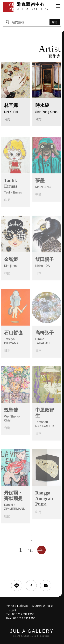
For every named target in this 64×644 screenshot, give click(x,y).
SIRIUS (38, 636)
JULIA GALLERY (32, 631)
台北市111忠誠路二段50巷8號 (26, 606)
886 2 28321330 (23, 614)
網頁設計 (46, 636)
